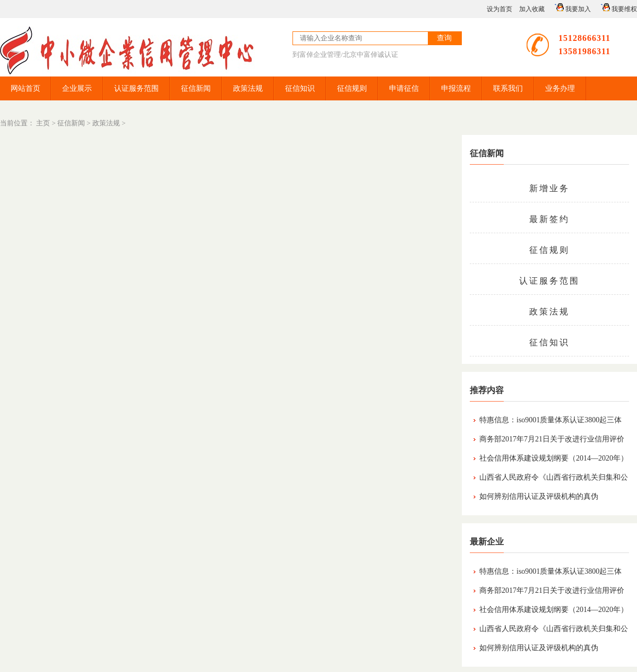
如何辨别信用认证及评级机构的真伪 (539, 496)
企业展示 (77, 88)
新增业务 (549, 188)
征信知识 (300, 88)
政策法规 (248, 88)
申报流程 (456, 88)
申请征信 (404, 88)
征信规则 (352, 88)
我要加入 (571, 8)
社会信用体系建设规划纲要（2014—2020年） (554, 458)
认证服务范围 (136, 88)
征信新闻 (196, 88)
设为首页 (500, 9)
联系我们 (508, 88)
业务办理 (560, 88)
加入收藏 (532, 9)
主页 (43, 123)
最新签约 (549, 219)
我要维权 (617, 8)
